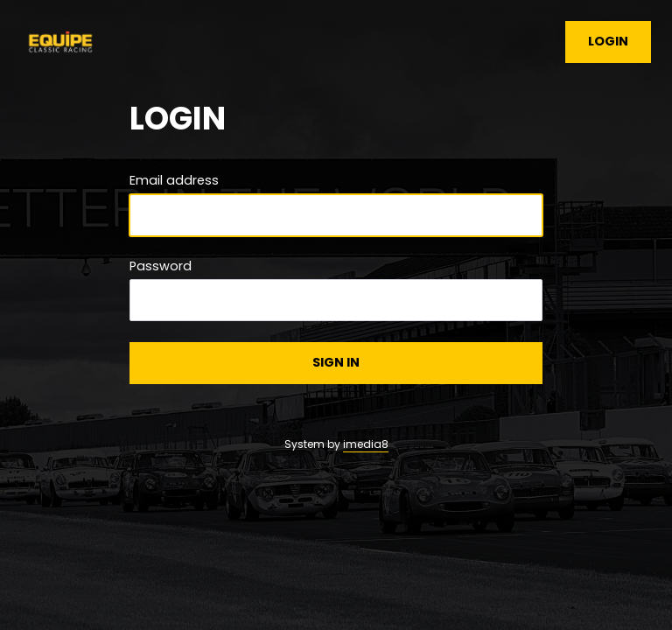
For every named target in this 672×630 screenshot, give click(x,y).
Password (161, 266)
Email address (174, 180)
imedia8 (366, 444)
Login (608, 41)
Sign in (336, 362)
